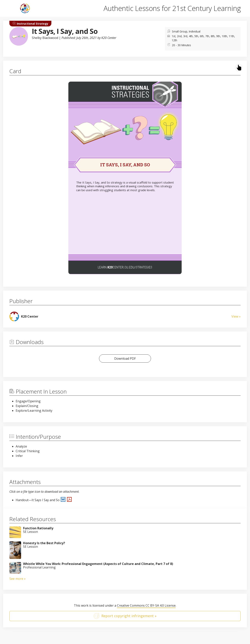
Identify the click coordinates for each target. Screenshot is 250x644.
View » (236, 316)
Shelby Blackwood (45, 38)
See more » (17, 579)
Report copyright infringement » (125, 616)
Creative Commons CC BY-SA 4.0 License (146, 605)
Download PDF (125, 358)
